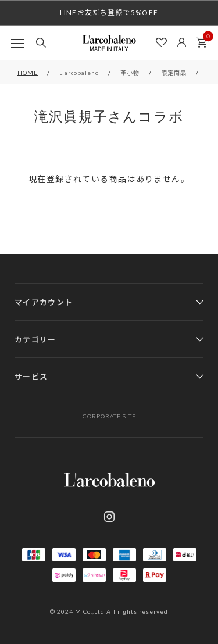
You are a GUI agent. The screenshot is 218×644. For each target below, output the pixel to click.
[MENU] (17, 43)
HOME (28, 73)
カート (205, 40)
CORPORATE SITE (109, 416)
